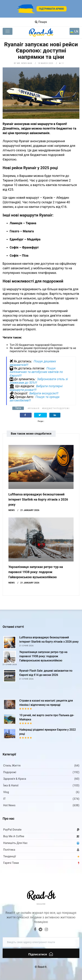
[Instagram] (46, 930)
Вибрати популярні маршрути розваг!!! (36, 388)
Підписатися (41, 954)
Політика (9, 850)
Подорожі (10, 772)
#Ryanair (34, 408)
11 (61, 63)
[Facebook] (35, 930)
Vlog (6, 792)
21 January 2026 (30, 510)
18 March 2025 (46, 63)
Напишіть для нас (15, 843)
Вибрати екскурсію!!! (44, 393)
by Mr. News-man (23, 63)
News (12, 510)
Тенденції (9, 856)
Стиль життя (12, 766)
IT (4, 799)
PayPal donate (12, 830)
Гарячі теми (11, 863)
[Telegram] (40, 930)
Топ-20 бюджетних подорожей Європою (36, 345)
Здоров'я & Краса (15, 779)
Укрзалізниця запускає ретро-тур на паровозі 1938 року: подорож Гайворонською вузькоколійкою (36, 572)
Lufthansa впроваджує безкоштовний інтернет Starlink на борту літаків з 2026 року (38, 499)
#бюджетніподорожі (56, 408)
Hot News (9, 805)
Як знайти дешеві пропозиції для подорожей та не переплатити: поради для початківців (43, 350)
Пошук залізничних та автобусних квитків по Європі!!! (36, 372)
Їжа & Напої (11, 785)
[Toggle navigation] (8, 31)
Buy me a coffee (14, 836)
